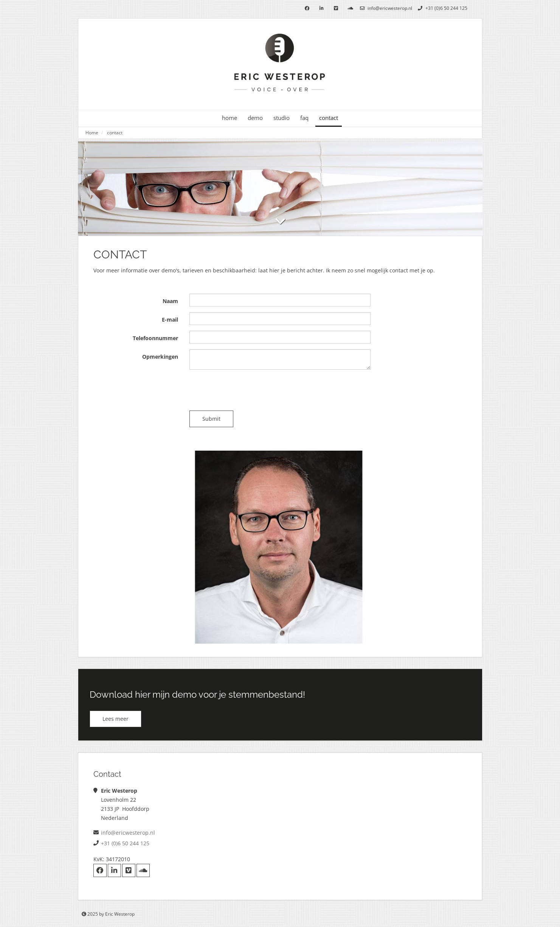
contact (329, 118)
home (230, 118)
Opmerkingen (160, 357)
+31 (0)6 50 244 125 (442, 8)
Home (92, 132)
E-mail (170, 320)
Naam (170, 301)
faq (304, 118)
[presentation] (247, 390)
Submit (211, 419)
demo (255, 118)
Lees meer (116, 719)
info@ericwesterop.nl (385, 8)
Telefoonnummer (155, 338)
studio (282, 118)
